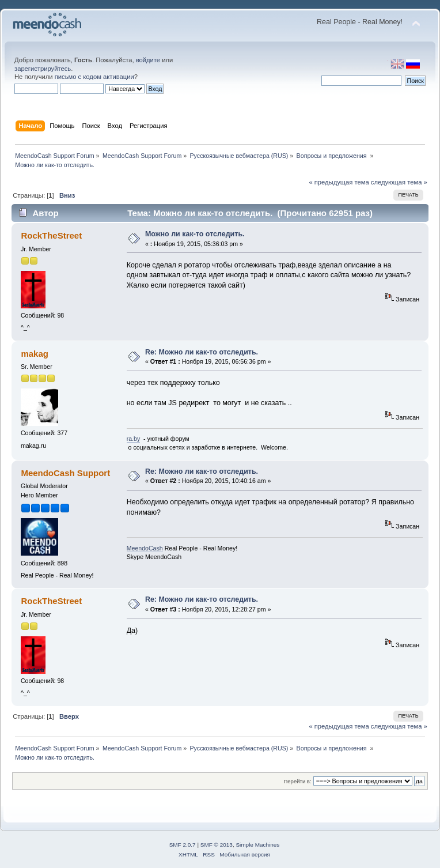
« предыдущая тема (339, 182)
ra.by (134, 439)
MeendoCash (145, 548)
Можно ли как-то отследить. (195, 234)
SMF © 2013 (217, 845)
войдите (148, 60)
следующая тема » (399, 182)
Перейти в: (297, 781)
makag (34, 354)
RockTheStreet (51, 235)
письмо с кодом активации (94, 77)
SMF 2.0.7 (183, 845)
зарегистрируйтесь (43, 69)
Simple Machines (257, 845)
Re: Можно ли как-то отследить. (202, 352)
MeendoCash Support (65, 473)
